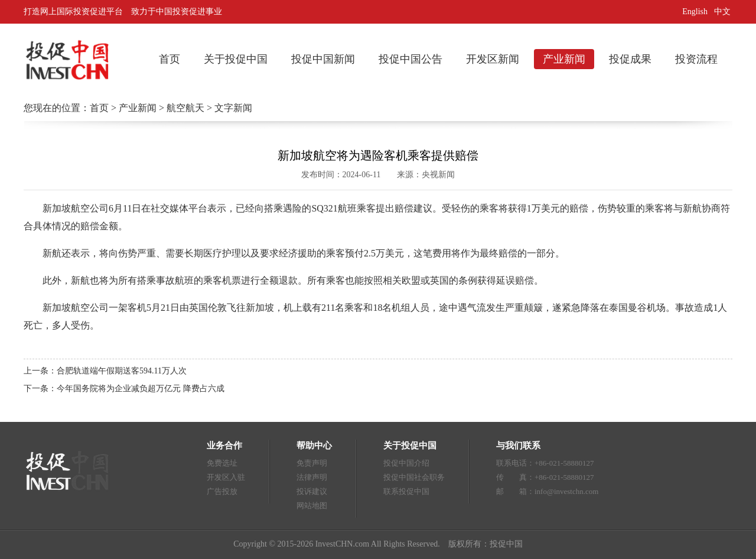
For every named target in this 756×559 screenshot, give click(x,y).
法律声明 (312, 477)
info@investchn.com (566, 491)
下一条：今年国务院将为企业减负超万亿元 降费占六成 (124, 389)
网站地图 (312, 506)
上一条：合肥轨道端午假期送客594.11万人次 (105, 371)
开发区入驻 (226, 477)
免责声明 (312, 463)
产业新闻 (564, 59)
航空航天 (185, 108)
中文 (724, 12)
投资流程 (696, 59)
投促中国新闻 (323, 59)
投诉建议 (312, 491)
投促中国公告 (410, 59)
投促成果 (630, 59)
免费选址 (222, 463)
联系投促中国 (406, 491)
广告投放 (222, 491)
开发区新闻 (493, 59)
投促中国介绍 (406, 463)
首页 (170, 59)
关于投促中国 (236, 59)
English (695, 12)
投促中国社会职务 (414, 477)
